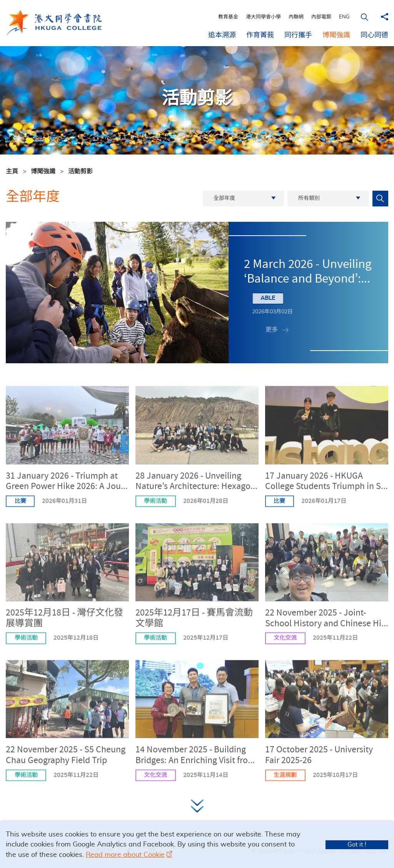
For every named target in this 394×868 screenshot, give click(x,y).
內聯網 (296, 17)
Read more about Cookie (125, 855)
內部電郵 (321, 17)
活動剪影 (80, 171)
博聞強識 (336, 35)
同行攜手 (298, 35)
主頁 (12, 171)
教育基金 (228, 17)
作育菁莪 (260, 35)
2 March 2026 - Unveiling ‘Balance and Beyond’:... (308, 272)
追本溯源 (222, 35)
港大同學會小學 (263, 17)
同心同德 (374, 35)
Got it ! (357, 845)
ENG (344, 17)
